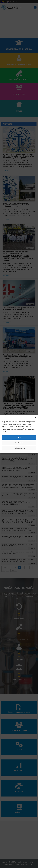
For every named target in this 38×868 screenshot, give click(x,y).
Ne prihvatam (19, 443)
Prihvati (19, 438)
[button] (35, 417)
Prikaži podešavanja (19, 448)
